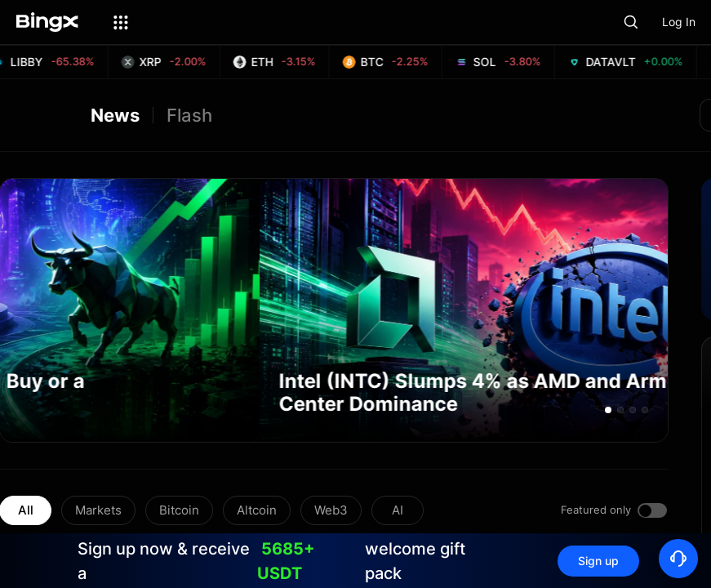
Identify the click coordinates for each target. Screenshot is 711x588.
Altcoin (257, 510)
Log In (679, 22)
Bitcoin (179, 510)
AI (398, 510)
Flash (189, 115)
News (115, 115)
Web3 (331, 510)
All (26, 510)
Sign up (598, 561)
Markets (98, 510)
